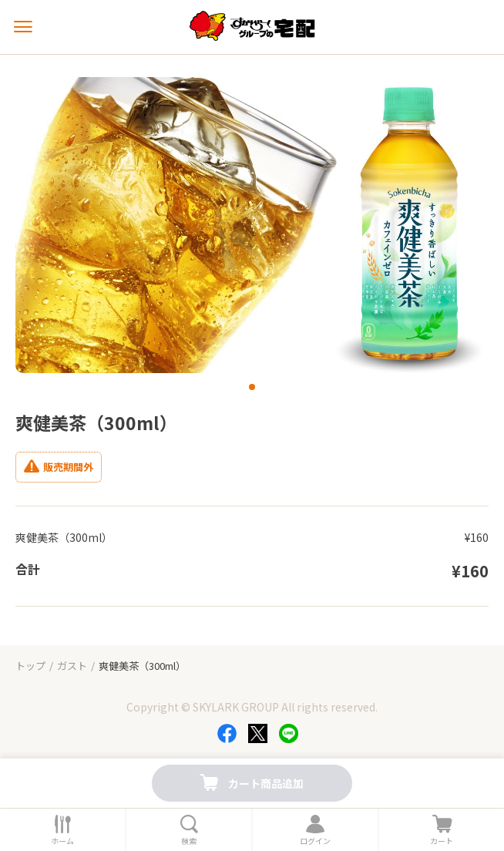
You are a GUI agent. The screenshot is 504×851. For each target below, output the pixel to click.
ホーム (62, 841)
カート (442, 841)
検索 (189, 841)
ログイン (315, 841)
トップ (30, 666)
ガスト (72, 666)
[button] (252, 387)
